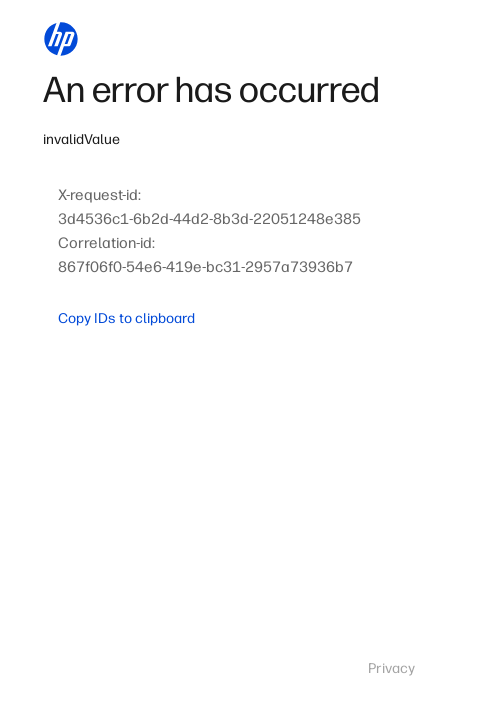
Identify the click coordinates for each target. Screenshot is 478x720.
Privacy (391, 668)
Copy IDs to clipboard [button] (126, 318)
